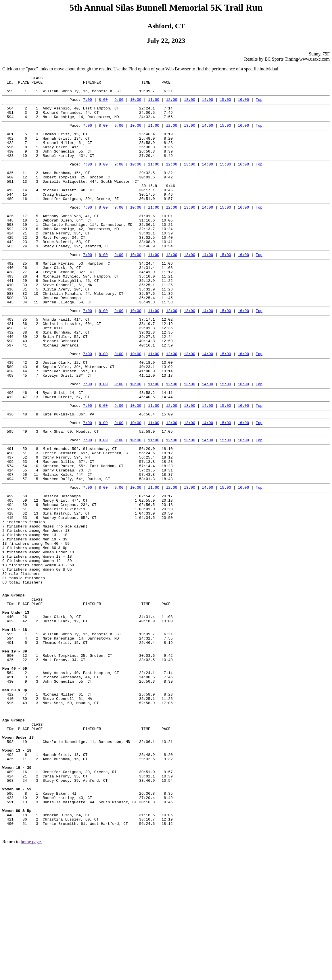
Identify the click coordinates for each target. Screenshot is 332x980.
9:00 (119, 104)
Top (259, 104)
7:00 (88, 104)
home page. (31, 973)
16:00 (243, 104)
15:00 (226, 104)
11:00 (154, 104)
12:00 (171, 104)
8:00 (103, 104)
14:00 (207, 104)
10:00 (136, 104)
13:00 (190, 104)
